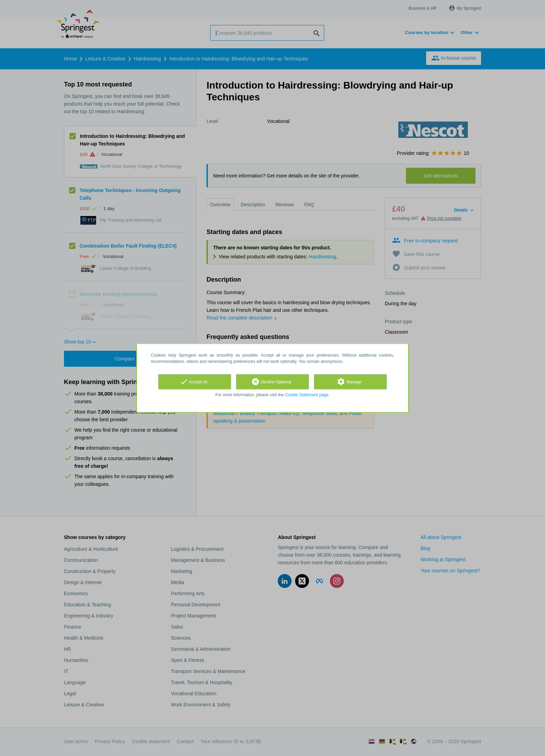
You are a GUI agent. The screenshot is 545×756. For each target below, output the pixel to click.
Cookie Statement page (307, 395)
